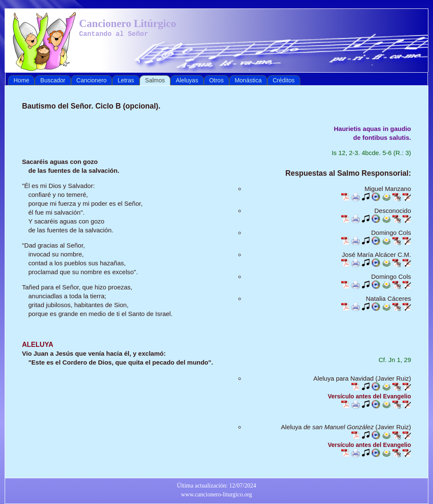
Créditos (284, 80)
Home (21, 80)
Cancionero (92, 80)
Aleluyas (187, 80)
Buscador (53, 80)
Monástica (248, 80)
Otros (216, 80)
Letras (126, 80)
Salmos (155, 80)
